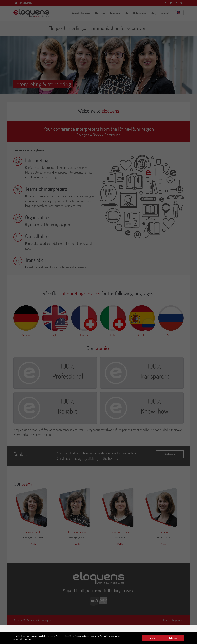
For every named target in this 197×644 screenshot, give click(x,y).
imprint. (28, 639)
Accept (152, 638)
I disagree (173, 638)
